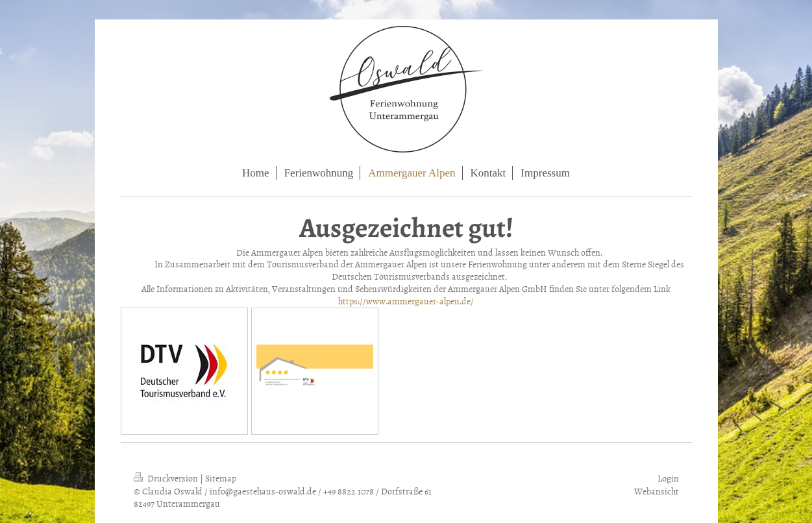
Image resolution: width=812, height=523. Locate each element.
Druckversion (167, 478)
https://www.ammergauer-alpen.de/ (406, 301)
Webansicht (657, 491)
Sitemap (221, 478)
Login (668, 478)
